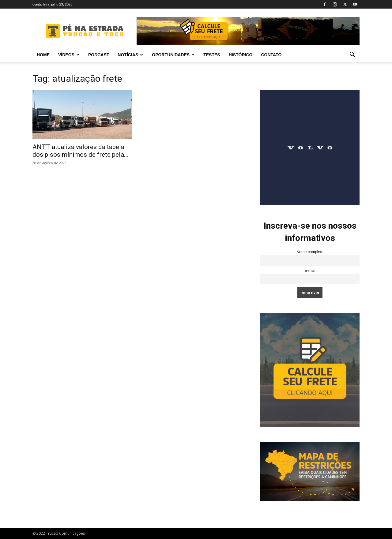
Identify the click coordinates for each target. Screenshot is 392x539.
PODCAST (99, 55)
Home (43, 55)
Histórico (241, 55)
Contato (271, 55)
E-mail (310, 271)
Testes (212, 55)
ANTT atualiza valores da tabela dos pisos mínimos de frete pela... (81, 151)
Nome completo (310, 252)
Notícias (130, 55)
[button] (352, 55)
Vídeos (69, 55)
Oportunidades (173, 55)
